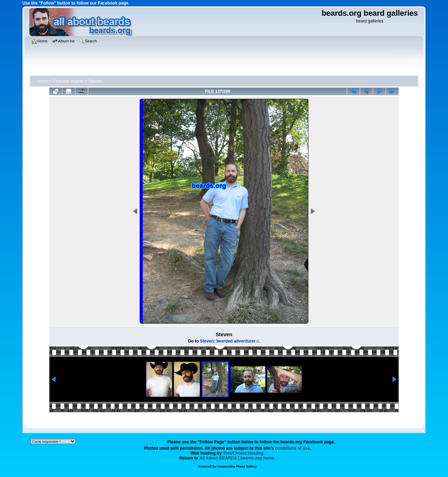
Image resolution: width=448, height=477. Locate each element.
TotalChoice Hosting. (244, 453)
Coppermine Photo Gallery (237, 466)
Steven (95, 81)
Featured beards (68, 81)
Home (42, 81)
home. (238, 458)
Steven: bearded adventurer (228, 341)
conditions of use (292, 448)
